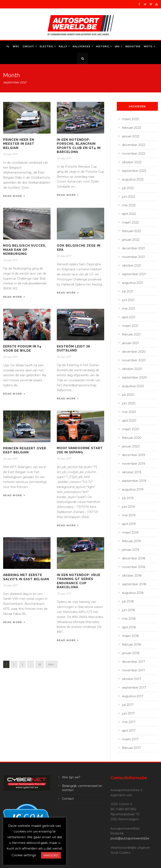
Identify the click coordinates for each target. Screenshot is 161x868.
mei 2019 (129, 515)
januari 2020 (131, 446)
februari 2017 (131, 748)
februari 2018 (132, 644)
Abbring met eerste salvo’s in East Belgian (26, 577)
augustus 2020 (133, 386)
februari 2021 (131, 334)
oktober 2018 (132, 576)
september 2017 (134, 688)
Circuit (28, 47)
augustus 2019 (133, 489)
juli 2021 (128, 291)
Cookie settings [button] (24, 855)
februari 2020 (132, 438)
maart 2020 (131, 429)
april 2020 (129, 421)
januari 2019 (131, 550)
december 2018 (134, 558)
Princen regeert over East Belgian (25, 450)
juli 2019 (128, 498)
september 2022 (134, 171)
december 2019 (134, 455)
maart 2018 (130, 636)
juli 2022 (128, 188)
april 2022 (129, 214)
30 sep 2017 (10, 154)
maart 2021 (130, 326)
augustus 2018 (133, 593)
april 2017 (129, 731)
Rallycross (81, 47)
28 (40, 664)
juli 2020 (128, 395)
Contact (68, 799)
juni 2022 (129, 197)
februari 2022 (132, 231)
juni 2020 (129, 403)
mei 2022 (129, 205)
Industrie (133, 47)
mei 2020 (129, 412)
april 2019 (129, 524)
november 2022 (134, 154)
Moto (148, 47)
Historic (103, 47)
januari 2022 (131, 240)
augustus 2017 (133, 696)
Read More (14, 196)
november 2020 (134, 360)
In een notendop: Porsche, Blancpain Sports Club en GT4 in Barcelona (79, 146)
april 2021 (129, 317)
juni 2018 (129, 610)
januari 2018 (131, 653)
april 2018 (129, 627)
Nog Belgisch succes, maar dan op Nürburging (25, 250)
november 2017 (134, 670)
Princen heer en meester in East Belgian (19, 144)
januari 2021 (130, 343)
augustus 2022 (133, 179)
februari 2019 (131, 541)
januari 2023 (131, 136)
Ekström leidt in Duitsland (73, 349)
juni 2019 (128, 507)
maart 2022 (130, 222)
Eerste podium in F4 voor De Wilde (22, 349)
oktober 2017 (132, 679)
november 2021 (133, 257)
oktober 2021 (132, 266)
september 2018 (134, 584)
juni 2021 (128, 300)
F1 (8, 47)
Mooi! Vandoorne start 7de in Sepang (80, 450)
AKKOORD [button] (51, 855)
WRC (16, 47)
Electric (46, 47)
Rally (63, 47)
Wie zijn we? (71, 777)
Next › (51, 664)
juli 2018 (128, 601)
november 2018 (134, 567)
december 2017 (134, 662)
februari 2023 (132, 128)
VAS (117, 47)
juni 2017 (128, 713)
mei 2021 (129, 309)
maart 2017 (130, 739)
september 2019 (134, 481)
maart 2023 (130, 119)
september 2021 (134, 274)
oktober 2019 (132, 472)
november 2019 (134, 464)
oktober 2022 (132, 162)
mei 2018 (129, 619)
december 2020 (134, 352)
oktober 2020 (132, 369)
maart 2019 (130, 533)
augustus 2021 (133, 283)
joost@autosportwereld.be (130, 838)
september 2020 (134, 377)
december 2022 (134, 145)
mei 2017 (129, 722)
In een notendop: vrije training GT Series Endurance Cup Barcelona (79, 581)
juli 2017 (128, 705)
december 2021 (133, 248)
